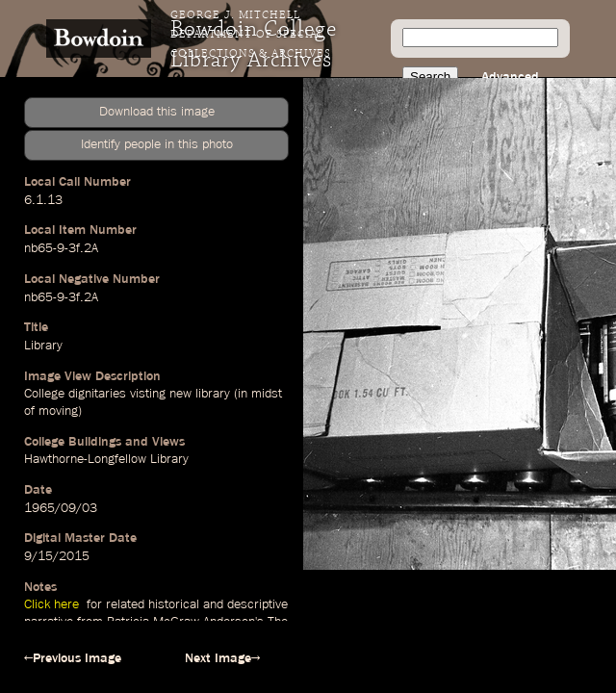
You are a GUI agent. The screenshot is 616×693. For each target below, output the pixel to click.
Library (43, 346)
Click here (53, 604)
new (180, 394)
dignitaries (97, 394)
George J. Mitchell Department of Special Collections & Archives (251, 35)
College (44, 394)
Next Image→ (222, 658)
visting (148, 394)
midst (267, 394)
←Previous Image (73, 658)
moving (58, 411)
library (213, 394)
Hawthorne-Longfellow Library (106, 459)
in (243, 394)
